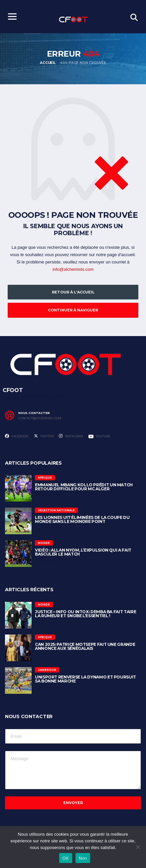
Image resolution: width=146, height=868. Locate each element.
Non (83, 858)
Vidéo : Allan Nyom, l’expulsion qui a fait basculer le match (83, 552)
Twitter (44, 436)
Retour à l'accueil (73, 292)
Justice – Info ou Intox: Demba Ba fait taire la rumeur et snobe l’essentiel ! (85, 614)
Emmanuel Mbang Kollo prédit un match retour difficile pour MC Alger (84, 487)
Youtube (99, 436)
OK (66, 858)
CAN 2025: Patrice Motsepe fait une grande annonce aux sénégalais (85, 646)
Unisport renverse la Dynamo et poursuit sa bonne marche (85, 679)
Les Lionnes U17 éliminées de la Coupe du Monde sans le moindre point (82, 519)
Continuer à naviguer (73, 310)
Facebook (17, 436)
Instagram (71, 436)
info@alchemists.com (73, 269)
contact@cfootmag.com (40, 418)
